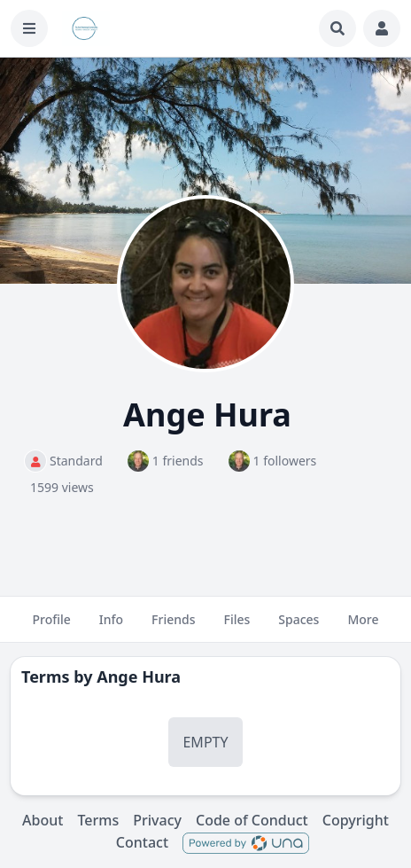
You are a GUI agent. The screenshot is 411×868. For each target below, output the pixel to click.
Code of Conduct (252, 820)
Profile (51, 627)
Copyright (356, 820)
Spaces (299, 627)
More (363, 627)
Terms (98, 820)
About (43, 820)
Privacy (157, 820)
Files (237, 627)
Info (111, 627)
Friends (173, 627)
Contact (142, 842)
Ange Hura (139, 676)
